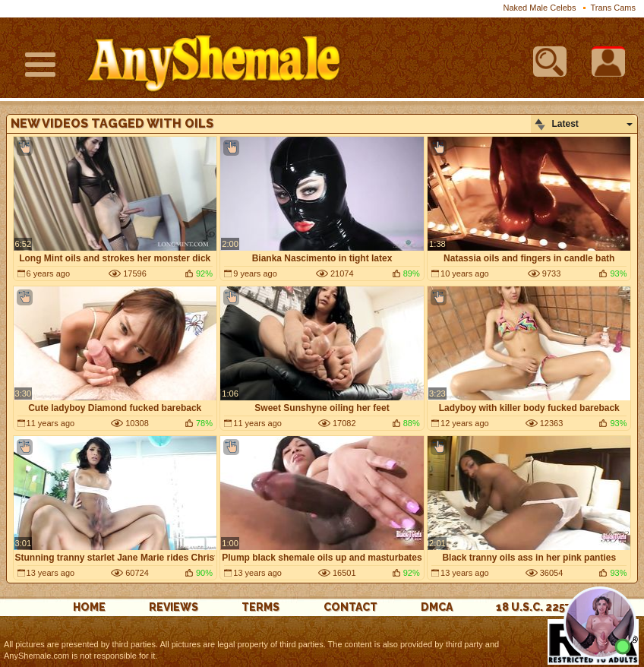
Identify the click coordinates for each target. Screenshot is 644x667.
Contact (350, 607)
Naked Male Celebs (539, 8)
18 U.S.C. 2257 (534, 607)
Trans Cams (614, 8)
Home (89, 607)
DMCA (437, 607)
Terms (260, 607)
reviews (174, 607)
